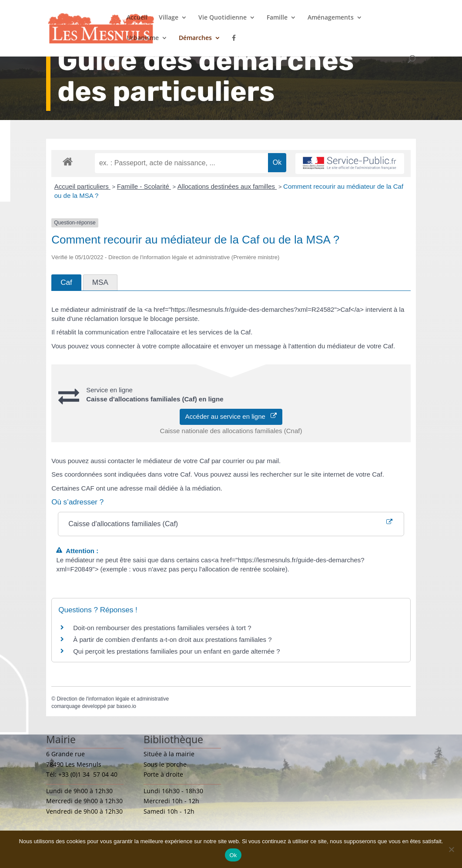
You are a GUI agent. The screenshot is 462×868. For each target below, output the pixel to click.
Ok (233, 855)
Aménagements (331, 18)
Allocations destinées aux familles (227, 186)
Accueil (137, 18)
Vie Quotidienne (223, 18)
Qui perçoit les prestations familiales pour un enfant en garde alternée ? (176, 651)
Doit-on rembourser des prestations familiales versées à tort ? (162, 628)
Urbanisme (143, 38)
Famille (277, 18)
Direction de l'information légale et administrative (113, 699)
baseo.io (126, 706)
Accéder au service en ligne (231, 416)
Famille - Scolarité (144, 186)
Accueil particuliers (82, 186)
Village (169, 18)
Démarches (195, 38)
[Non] (451, 849)
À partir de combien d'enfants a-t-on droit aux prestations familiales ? (172, 639)
